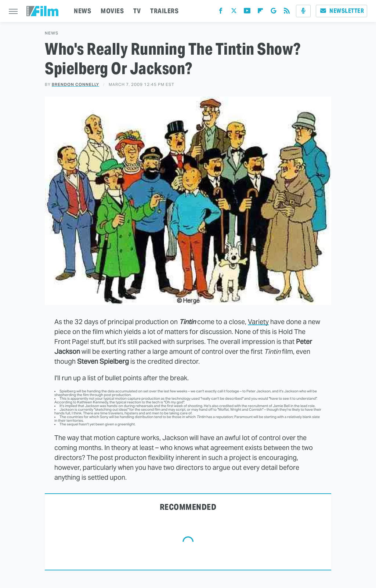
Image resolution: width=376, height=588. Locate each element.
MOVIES (112, 11)
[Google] (274, 12)
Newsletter (341, 11)
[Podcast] (303, 11)
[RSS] (287, 12)
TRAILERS (164, 11)
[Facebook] (221, 12)
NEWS (82, 11)
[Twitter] (234, 12)
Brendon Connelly (75, 84)
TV (137, 11)
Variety (258, 322)
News (52, 33)
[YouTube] (247, 12)
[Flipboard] (260, 12)
